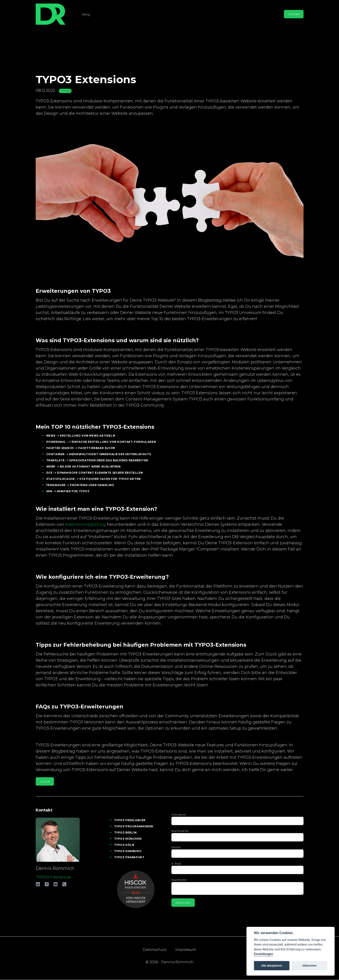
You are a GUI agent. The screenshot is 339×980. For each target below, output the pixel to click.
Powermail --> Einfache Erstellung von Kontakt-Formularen (101, 442)
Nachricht (179, 880)
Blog (86, 14)
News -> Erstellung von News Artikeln (81, 436)
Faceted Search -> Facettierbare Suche (81, 448)
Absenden (183, 903)
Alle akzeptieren (272, 966)
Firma (176, 847)
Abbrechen (309, 966)
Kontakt (294, 14)
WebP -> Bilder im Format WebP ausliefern (83, 467)
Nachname (180, 831)
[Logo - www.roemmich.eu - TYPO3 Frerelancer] (51, 14)
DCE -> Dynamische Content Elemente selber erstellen (95, 473)
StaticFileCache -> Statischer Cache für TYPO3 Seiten (94, 479)
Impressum (186, 950)
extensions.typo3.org (85, 524)
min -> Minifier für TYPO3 (68, 491)
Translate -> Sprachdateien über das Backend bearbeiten (97, 460)
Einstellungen (264, 954)
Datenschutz (155, 950)
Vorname (179, 815)
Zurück (45, 781)
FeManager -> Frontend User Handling (80, 485)
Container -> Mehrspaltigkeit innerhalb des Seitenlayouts (99, 454)
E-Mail (176, 864)
